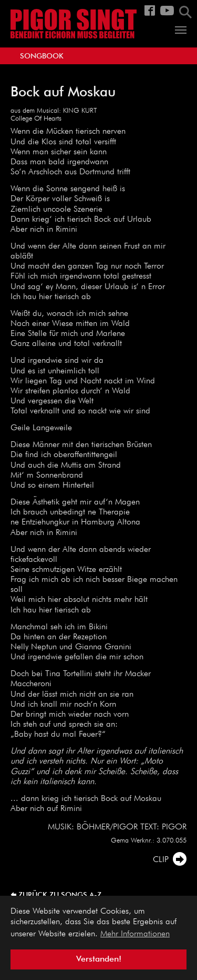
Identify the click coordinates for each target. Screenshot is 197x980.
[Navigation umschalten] (181, 30)
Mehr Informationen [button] (135, 934)
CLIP (161, 860)
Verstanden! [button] (99, 959)
